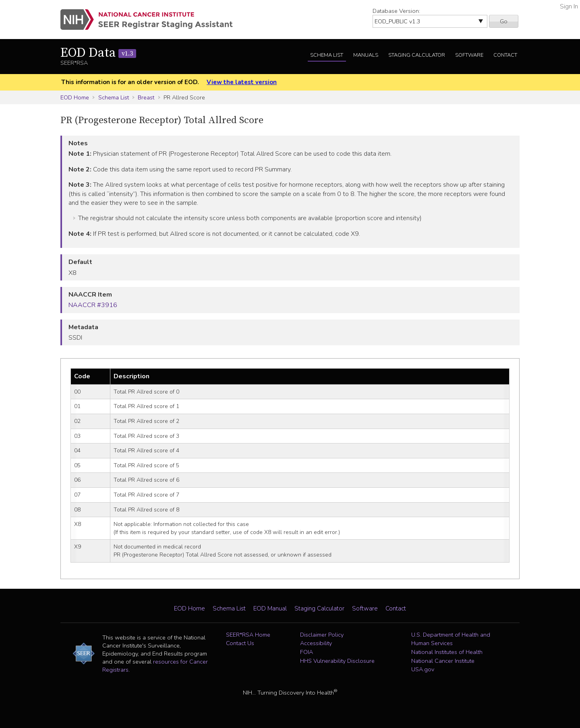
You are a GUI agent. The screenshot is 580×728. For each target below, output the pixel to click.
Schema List (327, 55)
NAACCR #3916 (93, 305)
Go (504, 21)
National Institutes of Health (447, 652)
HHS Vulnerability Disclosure (337, 661)
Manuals (366, 55)
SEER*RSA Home (248, 635)
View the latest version (242, 82)
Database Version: (396, 11)
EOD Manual (270, 608)
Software (469, 55)
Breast (146, 97)
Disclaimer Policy (322, 635)
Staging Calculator (417, 55)
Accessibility (316, 643)
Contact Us (240, 643)
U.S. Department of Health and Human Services (451, 639)
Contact (505, 55)
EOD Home (75, 97)
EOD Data (98, 53)
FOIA (307, 652)
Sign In (569, 6)
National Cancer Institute (443, 661)
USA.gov (423, 669)
